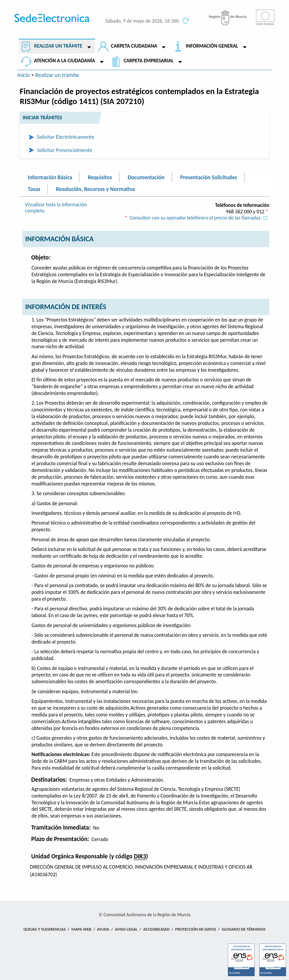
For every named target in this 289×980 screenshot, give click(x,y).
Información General (212, 46)
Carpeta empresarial (149, 61)
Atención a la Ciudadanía (65, 61)
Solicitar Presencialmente (65, 150)
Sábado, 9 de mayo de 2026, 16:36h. (143, 21)
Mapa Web (81, 929)
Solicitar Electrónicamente (66, 137)
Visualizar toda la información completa (56, 208)
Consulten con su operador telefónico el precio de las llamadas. (199, 218)
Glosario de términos (244, 929)
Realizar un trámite (58, 46)
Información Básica (50, 177)
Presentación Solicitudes (209, 177)
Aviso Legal (126, 929)
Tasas (34, 189)
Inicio (24, 75)
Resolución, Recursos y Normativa (95, 189)
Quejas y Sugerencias (44, 929)
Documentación (146, 177)
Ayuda (103, 929)
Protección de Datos (195, 929)
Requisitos (100, 177)
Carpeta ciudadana (134, 46)
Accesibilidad (156, 929)
